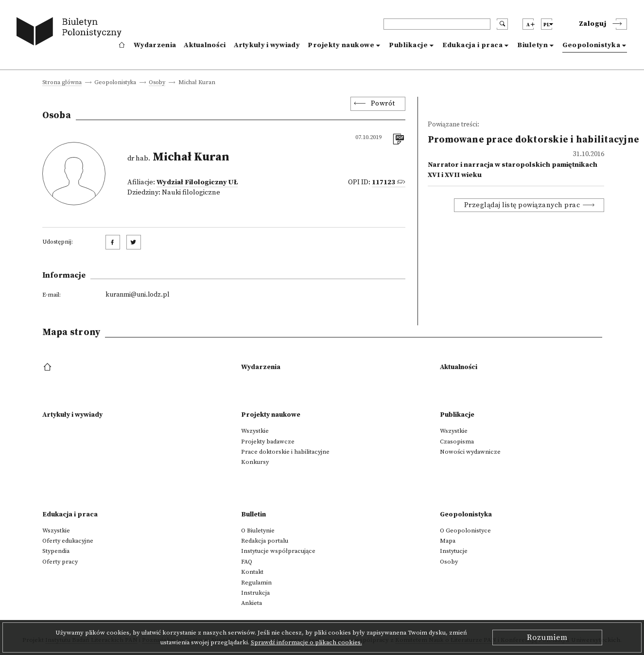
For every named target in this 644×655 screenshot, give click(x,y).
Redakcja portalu (265, 541)
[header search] (437, 24)
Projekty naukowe (341, 45)
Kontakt (252, 572)
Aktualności (205, 45)
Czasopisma (457, 442)
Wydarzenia (155, 45)
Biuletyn (532, 45)
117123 (383, 182)
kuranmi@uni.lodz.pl (137, 295)
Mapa (448, 541)
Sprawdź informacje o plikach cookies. (306, 642)
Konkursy (255, 462)
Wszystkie (255, 431)
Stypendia (56, 551)
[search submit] (502, 24)
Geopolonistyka (591, 45)
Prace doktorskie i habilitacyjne (285, 452)
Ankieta (252, 603)
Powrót (383, 104)
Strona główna (62, 83)
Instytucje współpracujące (278, 551)
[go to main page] (71, 33)
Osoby (157, 83)
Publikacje (408, 45)
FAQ (247, 562)
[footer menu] (48, 368)
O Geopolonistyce (465, 531)
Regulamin (256, 583)
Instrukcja (255, 593)
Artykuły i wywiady (267, 45)
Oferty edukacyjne (68, 541)
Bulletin (253, 514)
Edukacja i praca (472, 45)
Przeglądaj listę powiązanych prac (522, 205)
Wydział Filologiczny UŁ (197, 182)
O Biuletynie (258, 531)
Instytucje (454, 551)
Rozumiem (547, 637)
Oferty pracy (60, 562)
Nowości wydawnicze (470, 452)
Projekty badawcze (268, 442)
